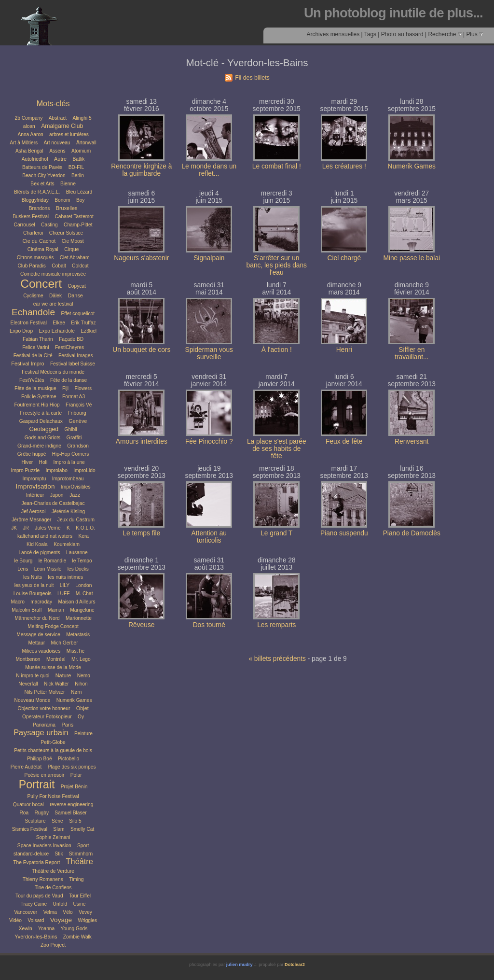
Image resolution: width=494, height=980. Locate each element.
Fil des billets (252, 78)
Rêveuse (141, 625)
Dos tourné (209, 625)
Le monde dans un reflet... (209, 170)
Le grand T (276, 533)
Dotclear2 (295, 965)
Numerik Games (412, 166)
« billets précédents (277, 659)
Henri (344, 350)
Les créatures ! (344, 166)
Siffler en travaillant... (412, 353)
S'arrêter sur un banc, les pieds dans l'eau (277, 265)
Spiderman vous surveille (209, 353)
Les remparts (276, 625)
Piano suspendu (344, 533)
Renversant (412, 441)
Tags (370, 34)
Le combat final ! (277, 166)
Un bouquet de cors (141, 350)
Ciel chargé (344, 258)
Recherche (445, 34)
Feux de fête (344, 441)
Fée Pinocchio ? (209, 441)
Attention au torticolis (209, 537)
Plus (474, 34)
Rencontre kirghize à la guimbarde (141, 170)
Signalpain (209, 258)
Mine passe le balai (412, 258)
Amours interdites (142, 441)
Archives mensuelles (333, 34)
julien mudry (240, 965)
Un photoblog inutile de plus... (393, 13)
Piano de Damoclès (412, 533)
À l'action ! (277, 350)
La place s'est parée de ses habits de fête (277, 449)
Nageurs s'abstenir (141, 258)
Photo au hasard (402, 34)
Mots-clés (53, 103)
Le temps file (141, 533)
